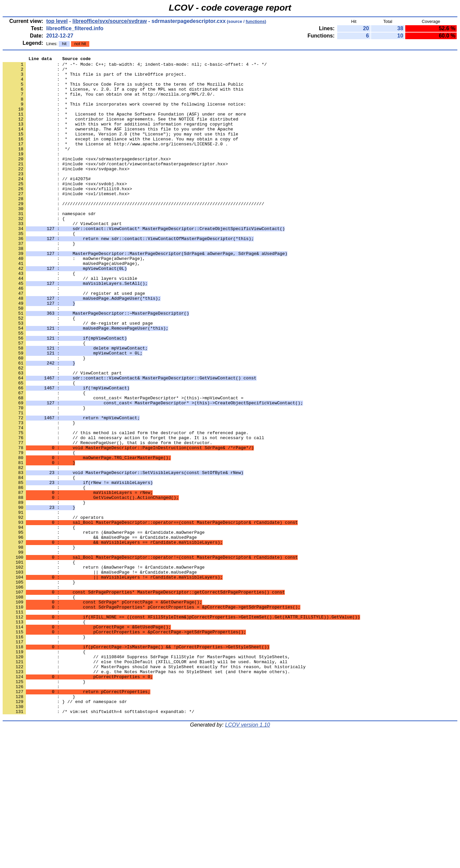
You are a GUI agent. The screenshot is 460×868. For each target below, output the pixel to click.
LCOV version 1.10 (247, 856)
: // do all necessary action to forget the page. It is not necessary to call (133, 514)
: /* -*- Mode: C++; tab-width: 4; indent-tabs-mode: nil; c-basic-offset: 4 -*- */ (135, 66)
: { (34, 251)
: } (39, 281)
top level (57, 21)
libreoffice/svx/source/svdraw (110, 21)
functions (255, 21)
